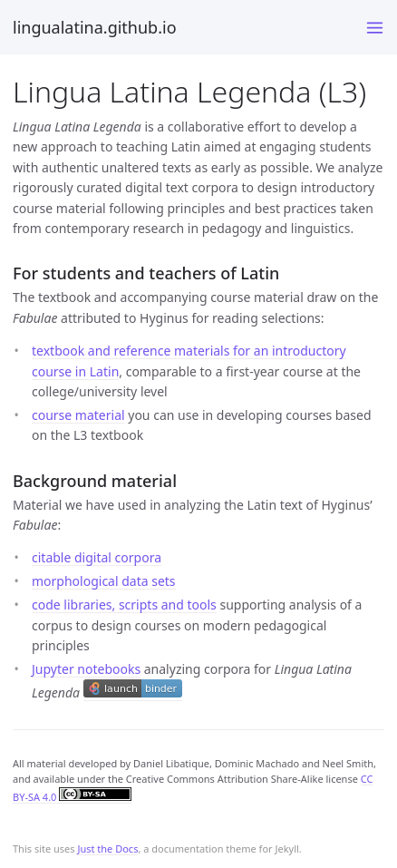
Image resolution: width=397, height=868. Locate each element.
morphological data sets (104, 581)
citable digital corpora (97, 557)
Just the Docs (107, 848)
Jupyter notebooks (86, 669)
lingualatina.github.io (95, 27)
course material (78, 415)
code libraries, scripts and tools (124, 605)
